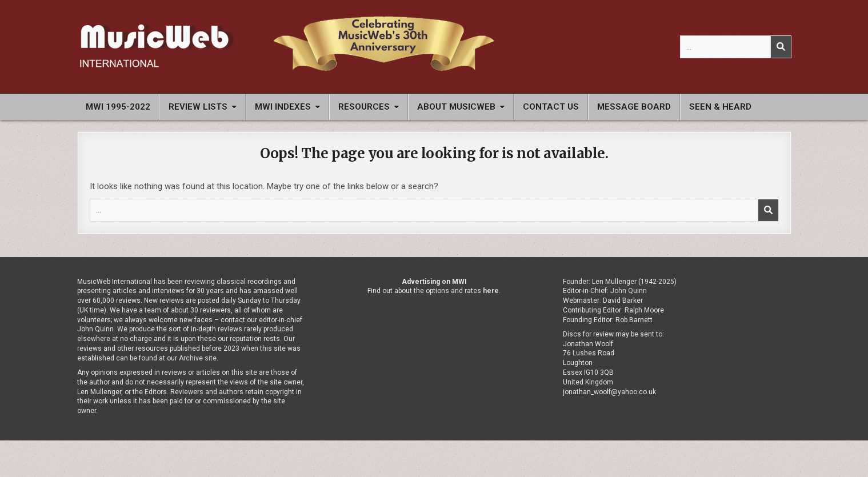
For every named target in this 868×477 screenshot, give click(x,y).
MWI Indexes (283, 107)
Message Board (634, 107)
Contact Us (551, 107)
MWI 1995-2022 (118, 107)
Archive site (198, 358)
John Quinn (629, 291)
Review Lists (198, 107)
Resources (364, 107)
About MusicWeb (456, 107)
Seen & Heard (720, 107)
